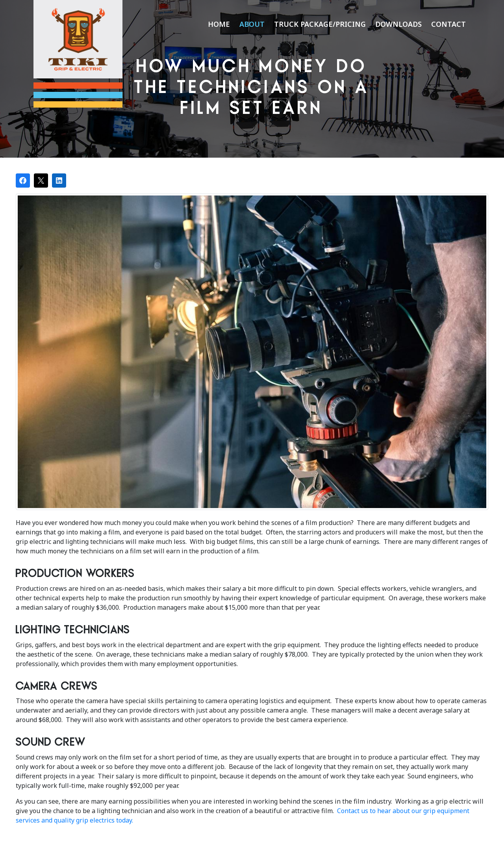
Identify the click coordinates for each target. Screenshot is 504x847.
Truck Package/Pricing (320, 24)
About (252, 24)
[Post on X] (41, 181)
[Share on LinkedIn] (59, 181)
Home (219, 24)
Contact (448, 24)
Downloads (398, 24)
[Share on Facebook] (23, 181)
